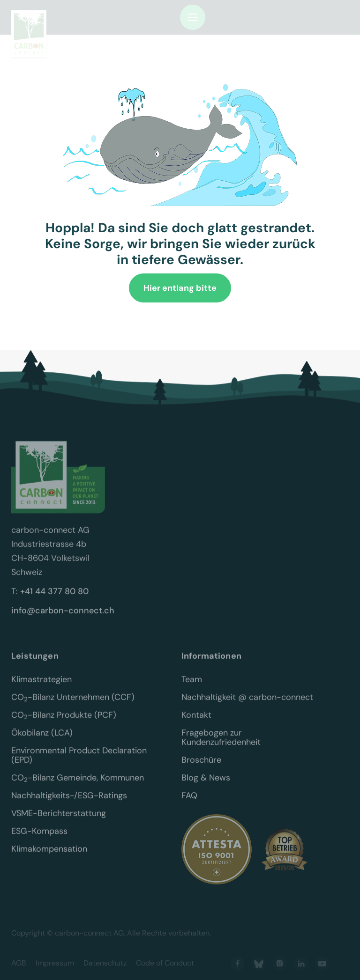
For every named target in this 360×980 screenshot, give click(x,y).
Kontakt (196, 722)
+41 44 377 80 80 (54, 598)
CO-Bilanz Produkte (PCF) (64, 722)
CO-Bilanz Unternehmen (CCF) (73, 704)
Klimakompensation (49, 855)
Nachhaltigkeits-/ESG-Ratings (69, 802)
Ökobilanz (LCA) (42, 739)
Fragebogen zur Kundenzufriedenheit (221, 744)
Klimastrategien (41, 686)
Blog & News (206, 784)
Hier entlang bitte (180, 288)
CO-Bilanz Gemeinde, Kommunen (78, 784)
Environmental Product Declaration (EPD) (80, 762)
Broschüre (201, 766)
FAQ (189, 802)
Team (192, 686)
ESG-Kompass (39, 838)
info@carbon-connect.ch (63, 617)
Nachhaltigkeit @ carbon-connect (247, 704)
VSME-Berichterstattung (59, 820)
